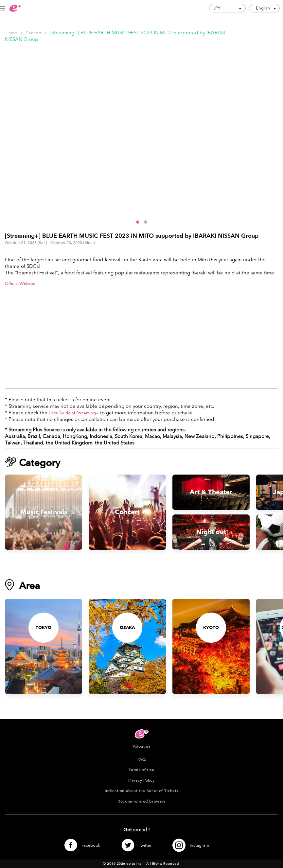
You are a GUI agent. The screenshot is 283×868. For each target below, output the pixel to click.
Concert (33, 33)
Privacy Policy (141, 780)
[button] (138, 222)
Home (11, 33)
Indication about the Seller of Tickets (141, 791)
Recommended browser (141, 801)
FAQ (142, 759)
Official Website (20, 284)
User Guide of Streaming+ (74, 413)
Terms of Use (141, 770)
